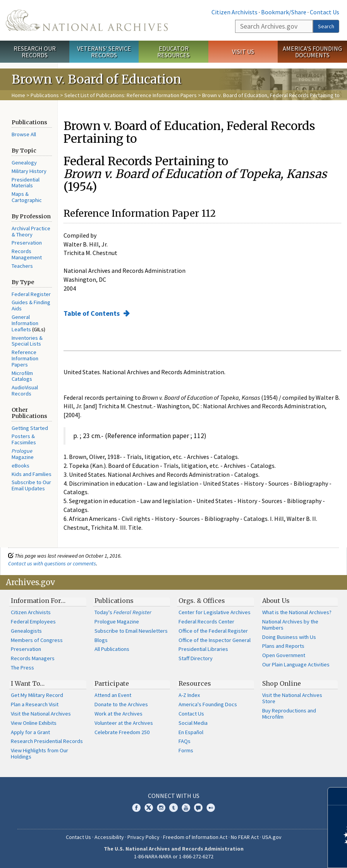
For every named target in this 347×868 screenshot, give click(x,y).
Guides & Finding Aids (31, 305)
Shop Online (282, 683)
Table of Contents (92, 313)
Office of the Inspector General (215, 640)
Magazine (23, 454)
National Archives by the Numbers (290, 625)
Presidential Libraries (203, 649)
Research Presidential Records (47, 741)
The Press (22, 668)
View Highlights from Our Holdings (40, 753)
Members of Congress (37, 640)
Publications (45, 95)
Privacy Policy (143, 837)
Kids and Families (32, 474)
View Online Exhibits (34, 723)
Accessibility (109, 837)
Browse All (24, 134)
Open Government (284, 655)
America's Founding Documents (312, 52)
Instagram (161, 808)
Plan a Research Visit (35, 704)
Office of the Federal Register (213, 631)
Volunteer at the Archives (124, 723)
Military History (29, 171)
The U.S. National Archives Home (87, 20)
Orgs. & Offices (202, 601)
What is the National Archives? (297, 612)
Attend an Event (113, 695)
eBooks (21, 466)
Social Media (193, 723)
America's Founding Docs (208, 704)
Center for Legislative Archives (215, 612)
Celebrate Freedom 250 (122, 732)
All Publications (112, 649)
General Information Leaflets (25, 323)
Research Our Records (35, 52)
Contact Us (325, 12)
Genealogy (24, 163)
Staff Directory (196, 658)
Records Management (27, 254)
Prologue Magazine (117, 621)
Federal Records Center (206, 621)
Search (326, 26)
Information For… (38, 601)
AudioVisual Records (25, 390)
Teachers (22, 266)
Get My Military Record (37, 695)
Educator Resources (173, 52)
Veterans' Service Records (104, 52)
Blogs (101, 640)
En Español (191, 732)
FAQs (185, 741)
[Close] (338, 796)
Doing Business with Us (289, 637)
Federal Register (31, 294)
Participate (112, 683)
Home (18, 95)
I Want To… (28, 683)
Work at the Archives (119, 714)
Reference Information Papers (25, 358)
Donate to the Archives (121, 704)
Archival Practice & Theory (31, 231)
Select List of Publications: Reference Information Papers (131, 95)
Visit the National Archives (41, 714)
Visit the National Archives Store (292, 698)
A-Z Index (189, 695)
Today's (123, 612)
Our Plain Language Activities (296, 664)
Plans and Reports (283, 646)
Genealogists (26, 631)
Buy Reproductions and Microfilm (289, 714)
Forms (186, 750)
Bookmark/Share (284, 12)
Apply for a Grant (30, 732)
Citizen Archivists (234, 12)
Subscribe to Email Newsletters (131, 631)
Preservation (27, 243)
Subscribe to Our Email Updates (31, 485)
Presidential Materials (26, 183)
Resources (195, 683)
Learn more (278, 854)
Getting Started (30, 428)
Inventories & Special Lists (27, 341)
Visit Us (243, 51)
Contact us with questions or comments (52, 563)
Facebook (136, 808)
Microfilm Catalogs (22, 376)
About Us (276, 601)
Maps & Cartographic (27, 197)
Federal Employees (33, 621)
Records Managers (33, 658)
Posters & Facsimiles (24, 439)
